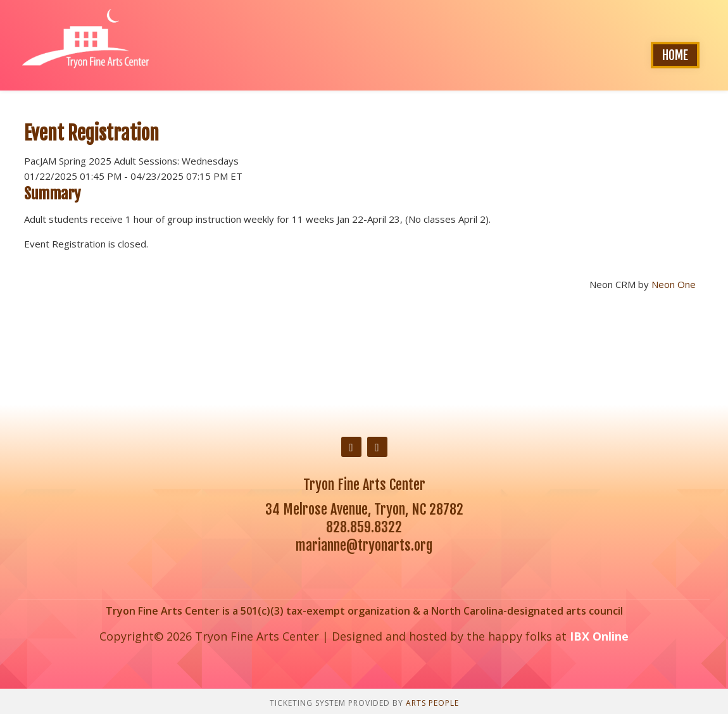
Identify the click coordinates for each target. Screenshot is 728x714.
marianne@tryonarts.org (364, 545)
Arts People (432, 703)
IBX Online (599, 636)
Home (675, 55)
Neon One (674, 284)
